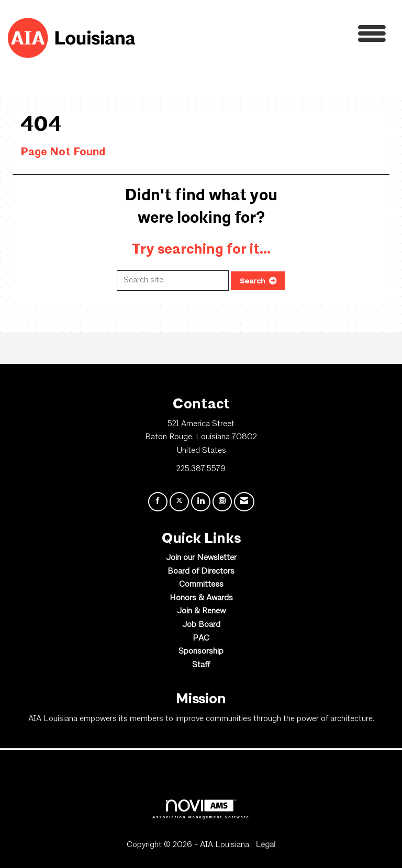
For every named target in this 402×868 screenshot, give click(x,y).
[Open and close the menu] (263, 36)
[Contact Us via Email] (244, 502)
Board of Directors (201, 572)
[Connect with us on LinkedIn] (201, 502)
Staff (201, 665)
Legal (265, 845)
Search (253, 281)
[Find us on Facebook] (158, 502)
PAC (201, 638)
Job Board (201, 625)
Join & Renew (201, 611)
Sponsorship (201, 652)
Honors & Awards (201, 598)
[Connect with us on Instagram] (222, 502)
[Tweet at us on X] (179, 502)
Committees (201, 585)
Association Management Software (201, 809)
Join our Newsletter (201, 558)
